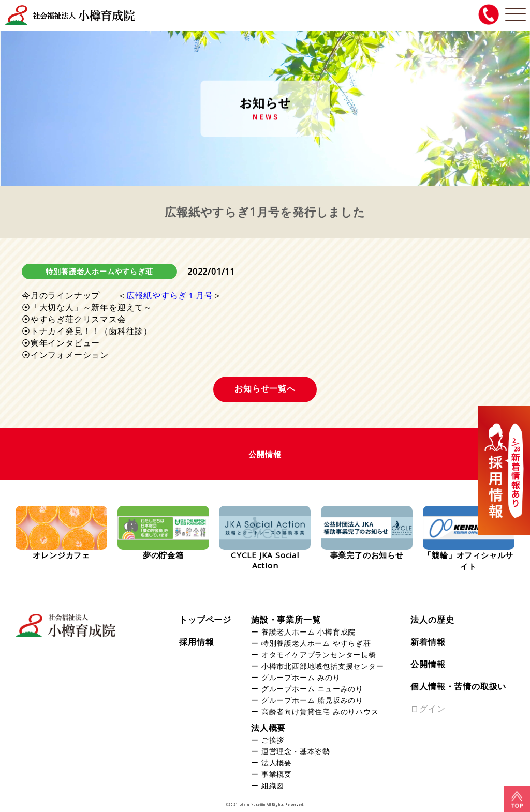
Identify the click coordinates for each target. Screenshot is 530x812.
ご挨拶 (273, 740)
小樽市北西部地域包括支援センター (323, 666)
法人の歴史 (432, 620)
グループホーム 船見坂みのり (312, 700)
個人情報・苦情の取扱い (458, 686)
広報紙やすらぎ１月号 (170, 295)
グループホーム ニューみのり (312, 689)
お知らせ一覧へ (265, 388)
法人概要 (268, 728)
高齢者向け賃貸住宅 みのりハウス (320, 711)
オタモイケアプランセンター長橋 (319, 655)
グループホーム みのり (301, 677)
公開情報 (428, 664)
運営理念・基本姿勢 (296, 751)
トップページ (205, 620)
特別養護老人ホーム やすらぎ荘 (316, 643)
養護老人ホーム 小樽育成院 (308, 632)
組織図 (273, 785)
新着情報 (428, 642)
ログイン (428, 709)
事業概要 (277, 774)
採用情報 (196, 642)
